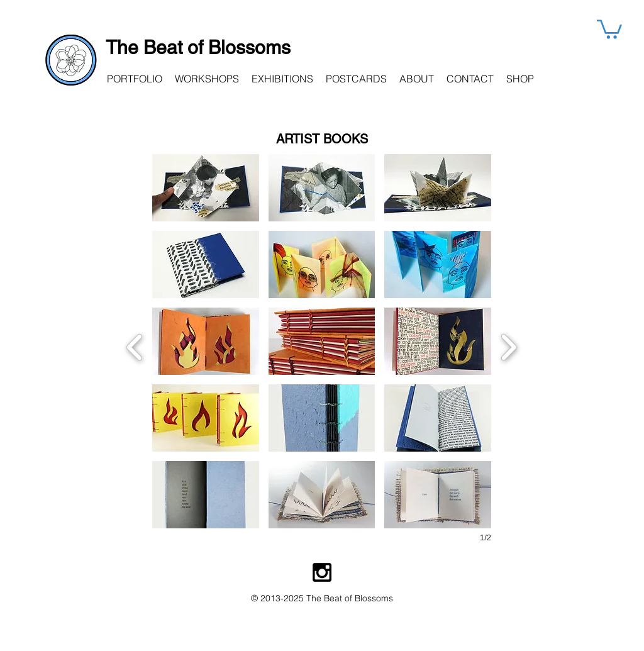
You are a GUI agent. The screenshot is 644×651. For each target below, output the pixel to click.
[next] (508, 346)
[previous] (135, 346)
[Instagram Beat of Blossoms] (322, 572)
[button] (609, 28)
